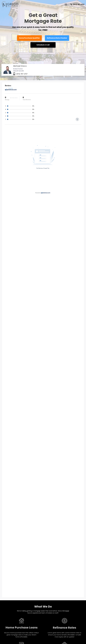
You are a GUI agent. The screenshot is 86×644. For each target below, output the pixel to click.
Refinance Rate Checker (57, 38)
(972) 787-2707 (79, 4)
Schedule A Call (43, 45)
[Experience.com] (46, 193)
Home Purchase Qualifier (29, 38)
